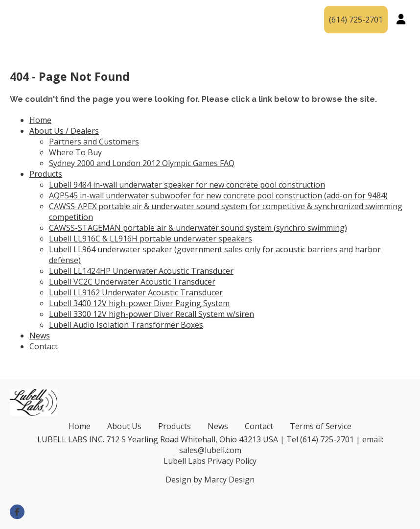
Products (208, 12)
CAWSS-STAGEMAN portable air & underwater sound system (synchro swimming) (198, 228)
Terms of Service (321, 426)
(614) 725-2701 (356, 20)
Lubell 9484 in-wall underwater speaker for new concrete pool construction (187, 185)
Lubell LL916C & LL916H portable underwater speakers (151, 239)
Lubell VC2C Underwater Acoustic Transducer (132, 282)
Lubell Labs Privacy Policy (210, 461)
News (284, 12)
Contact (279, 27)
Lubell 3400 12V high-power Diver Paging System (139, 303)
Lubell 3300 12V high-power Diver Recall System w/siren (152, 314)
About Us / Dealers (106, 12)
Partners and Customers (94, 142)
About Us (124, 426)
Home (40, 120)
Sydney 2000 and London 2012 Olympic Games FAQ (142, 163)
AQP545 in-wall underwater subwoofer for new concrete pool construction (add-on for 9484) (218, 195)
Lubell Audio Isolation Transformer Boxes (126, 325)
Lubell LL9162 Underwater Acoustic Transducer (136, 292)
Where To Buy (75, 152)
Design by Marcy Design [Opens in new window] (210, 480)
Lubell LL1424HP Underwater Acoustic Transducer (141, 271)
